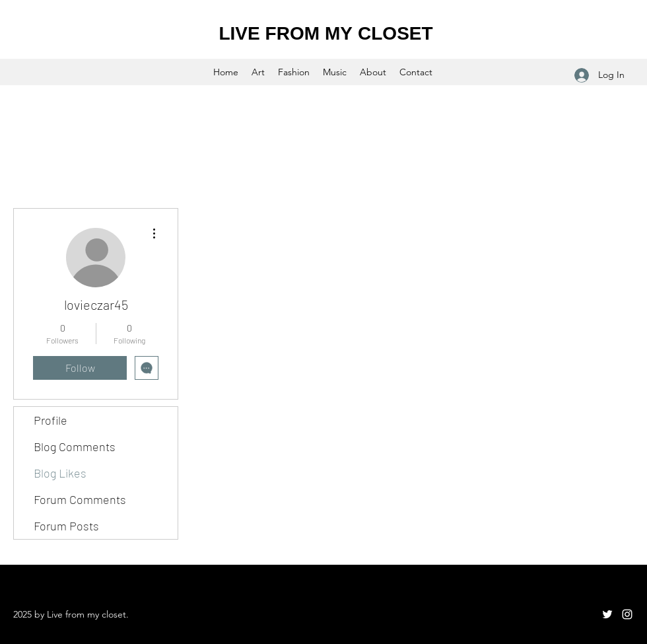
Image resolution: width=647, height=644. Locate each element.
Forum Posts (66, 526)
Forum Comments (80, 499)
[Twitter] (607, 614)
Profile (51, 420)
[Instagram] (627, 614)
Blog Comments (75, 447)
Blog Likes (60, 473)
